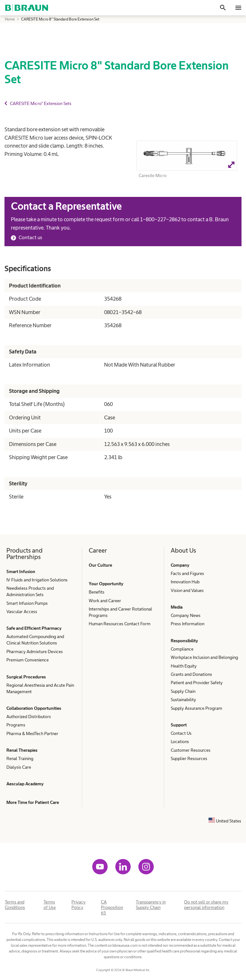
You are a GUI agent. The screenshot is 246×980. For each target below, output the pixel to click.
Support (179, 725)
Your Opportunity (106, 584)
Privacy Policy (78, 905)
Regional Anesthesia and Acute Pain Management (40, 688)
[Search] (223, 8)
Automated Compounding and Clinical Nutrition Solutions (35, 640)
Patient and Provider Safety (197, 683)
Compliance (182, 649)
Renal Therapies (22, 750)
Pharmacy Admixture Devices (35, 652)
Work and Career (105, 601)
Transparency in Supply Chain (151, 905)
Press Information (188, 624)
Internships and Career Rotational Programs (120, 612)
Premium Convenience (28, 660)
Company (180, 565)
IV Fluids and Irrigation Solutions (37, 580)
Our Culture (100, 565)
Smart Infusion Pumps (27, 603)
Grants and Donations (191, 674)
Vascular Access (22, 611)
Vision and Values (187, 590)
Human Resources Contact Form (120, 624)
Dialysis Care (19, 767)
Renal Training (20, 758)
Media (177, 607)
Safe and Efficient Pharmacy (34, 628)
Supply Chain (183, 691)
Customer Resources (191, 750)
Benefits (97, 592)
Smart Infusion (21, 571)
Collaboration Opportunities (34, 708)
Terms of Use (50, 905)
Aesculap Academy (25, 784)
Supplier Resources (189, 758)
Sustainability (183, 700)
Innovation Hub (185, 582)
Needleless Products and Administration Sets (30, 591)
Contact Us (181, 733)
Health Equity (184, 666)
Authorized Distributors (29, 717)
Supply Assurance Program (197, 708)
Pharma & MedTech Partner (32, 733)
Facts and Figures (187, 573)
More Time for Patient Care (33, 802)
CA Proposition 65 (112, 907)
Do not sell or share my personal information (206, 905)
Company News (186, 615)
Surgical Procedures (26, 677)
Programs (16, 725)
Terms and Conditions (15, 905)
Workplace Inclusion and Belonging (204, 657)
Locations (180, 741)
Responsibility (184, 641)
